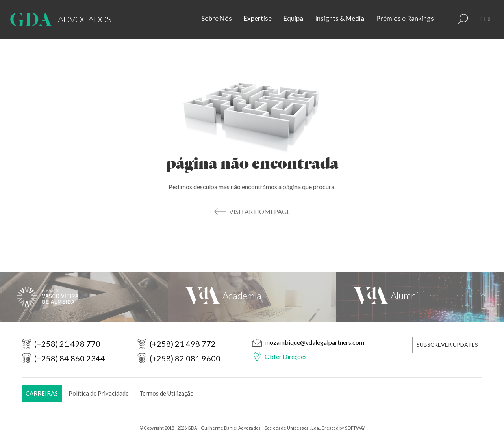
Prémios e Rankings (405, 18)
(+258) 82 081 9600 (185, 358)
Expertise (258, 18)
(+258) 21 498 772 (183, 344)
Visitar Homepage (260, 211)
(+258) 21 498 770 (67, 344)
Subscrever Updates (447, 345)
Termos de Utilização (167, 393)
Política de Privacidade (99, 393)
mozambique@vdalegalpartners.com (314, 342)
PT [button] (485, 19)
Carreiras (42, 393)
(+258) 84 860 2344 (70, 358)
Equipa (293, 18)
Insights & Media (340, 18)
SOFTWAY (355, 428)
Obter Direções (286, 356)
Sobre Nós (217, 18)
